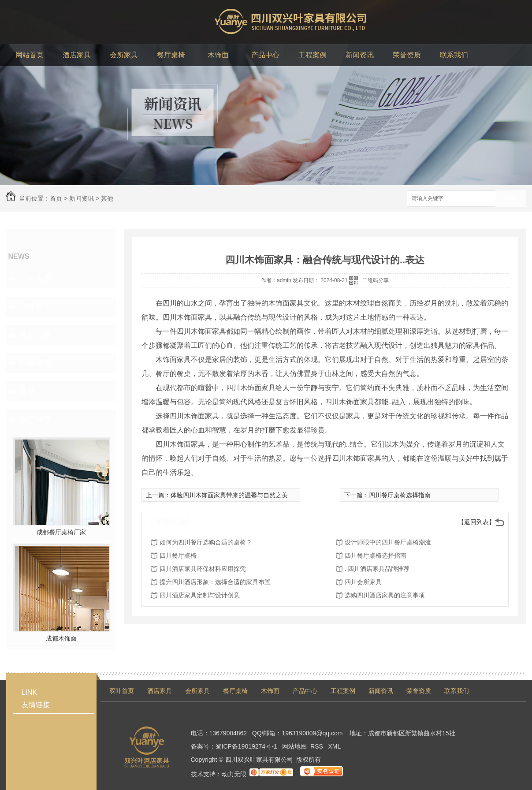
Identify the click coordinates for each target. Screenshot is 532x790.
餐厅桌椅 (235, 691)
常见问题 (35, 335)
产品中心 (305, 691)
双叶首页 (122, 691)
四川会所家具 (363, 582)
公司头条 (35, 278)
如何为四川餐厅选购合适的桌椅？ (206, 542)
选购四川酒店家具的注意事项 (385, 595)
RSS (318, 746)
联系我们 (457, 691)
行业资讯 (35, 306)
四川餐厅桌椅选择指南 (400, 495)
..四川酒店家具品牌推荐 (377, 569)
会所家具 (197, 691)
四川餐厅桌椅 (178, 555)
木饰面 (270, 691)
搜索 (511, 199)
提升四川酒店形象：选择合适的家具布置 (215, 582)
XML (335, 746)
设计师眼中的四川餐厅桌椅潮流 (388, 542)
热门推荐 (35, 419)
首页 (56, 198)
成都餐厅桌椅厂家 (61, 532)
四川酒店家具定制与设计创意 (200, 595)
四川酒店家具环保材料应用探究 (203, 569)
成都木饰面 (61, 638)
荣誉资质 (419, 691)
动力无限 (234, 774)
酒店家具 (160, 691)
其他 (107, 198)
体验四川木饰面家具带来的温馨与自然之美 (229, 495)
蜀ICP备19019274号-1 (246, 746)
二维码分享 (376, 280)
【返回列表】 (476, 522)
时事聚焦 (35, 363)
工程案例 (343, 691)
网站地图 (294, 746)
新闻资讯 (82, 198)
